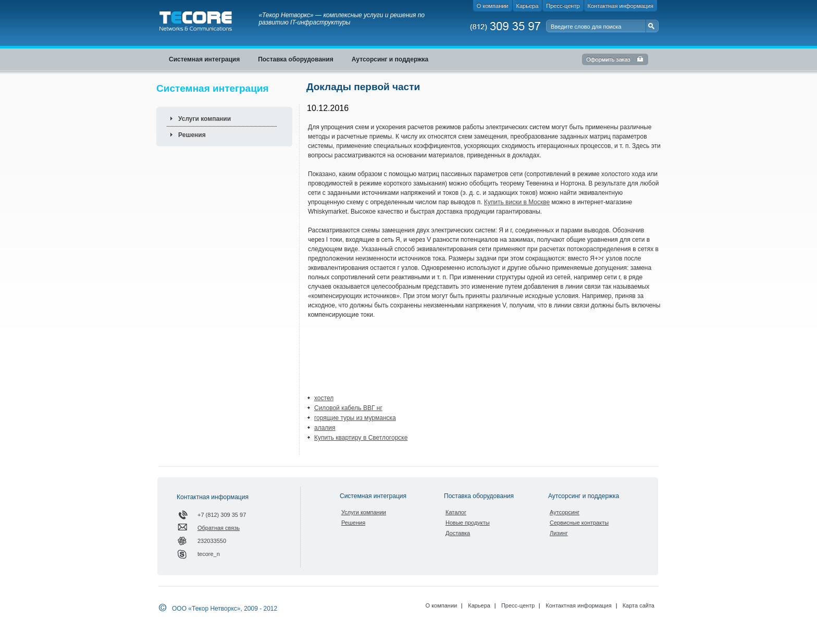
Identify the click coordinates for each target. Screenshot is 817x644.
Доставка (458, 533)
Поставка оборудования (479, 496)
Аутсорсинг (565, 512)
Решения (192, 135)
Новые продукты (468, 523)
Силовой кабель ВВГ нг (348, 408)
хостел (324, 398)
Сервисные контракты (579, 523)
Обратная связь (219, 528)
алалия (325, 428)
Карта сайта (639, 605)
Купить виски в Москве (517, 202)
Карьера (479, 605)
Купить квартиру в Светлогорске (361, 438)
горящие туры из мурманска (355, 418)
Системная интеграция (373, 496)
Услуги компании (205, 119)
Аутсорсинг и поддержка (584, 496)
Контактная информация (578, 605)
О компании (442, 605)
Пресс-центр (518, 605)
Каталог (456, 512)
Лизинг (559, 533)
